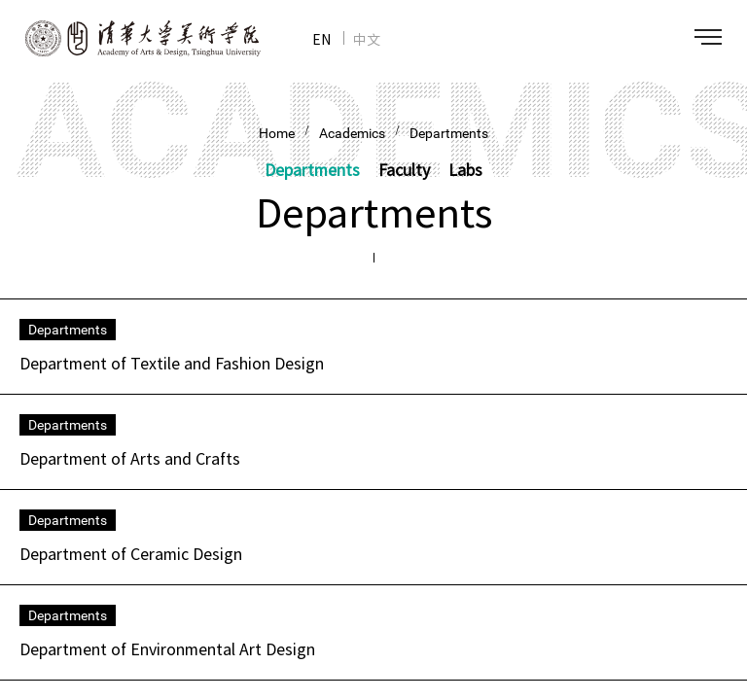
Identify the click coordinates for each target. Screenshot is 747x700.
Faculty (404, 169)
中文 (367, 39)
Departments (449, 133)
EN (321, 39)
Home (277, 133)
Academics (352, 133)
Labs (465, 169)
